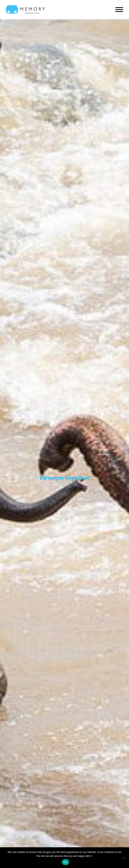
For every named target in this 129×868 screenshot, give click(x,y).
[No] (124, 858)
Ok (65, 862)
